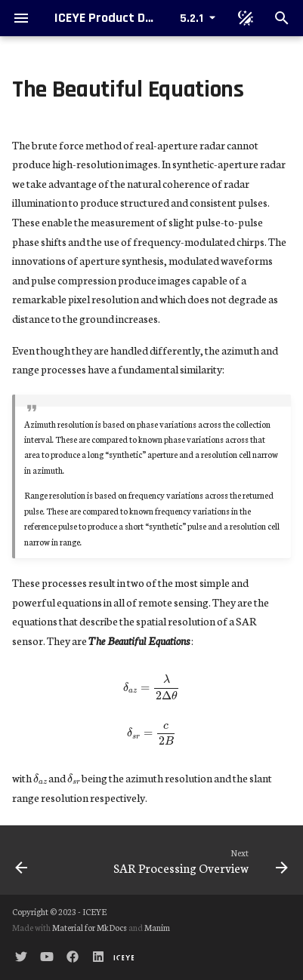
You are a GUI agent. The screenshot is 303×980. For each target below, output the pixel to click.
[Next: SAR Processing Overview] (189, 860)
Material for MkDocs (90, 927)
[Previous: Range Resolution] (40, 860)
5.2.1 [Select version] (192, 18)
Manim (157, 927)
